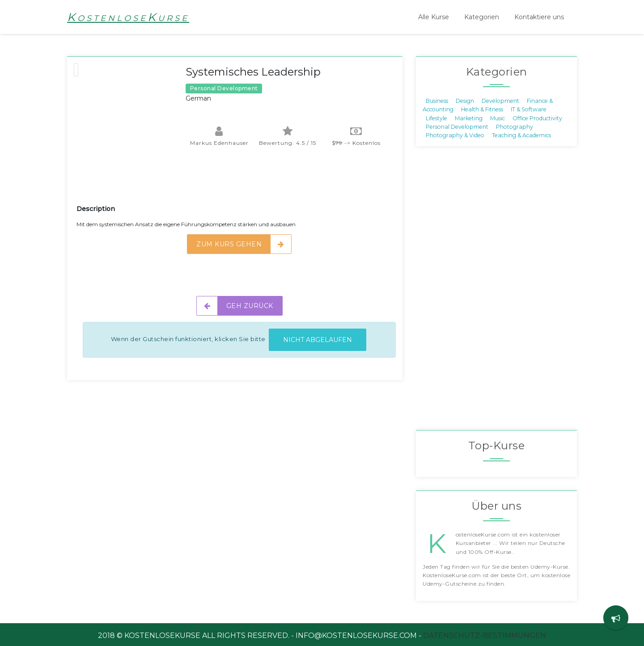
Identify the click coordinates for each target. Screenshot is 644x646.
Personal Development (457, 127)
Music (498, 118)
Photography (515, 127)
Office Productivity (537, 118)
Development (500, 100)
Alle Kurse (434, 17)
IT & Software (529, 109)
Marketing (469, 118)
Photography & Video (455, 135)
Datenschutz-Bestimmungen (485, 635)
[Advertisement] (239, 182)
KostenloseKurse (128, 17)
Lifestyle (436, 118)
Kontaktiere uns (539, 17)
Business (437, 100)
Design (465, 100)
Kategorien (482, 17)
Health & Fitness (482, 109)
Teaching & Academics (521, 135)
